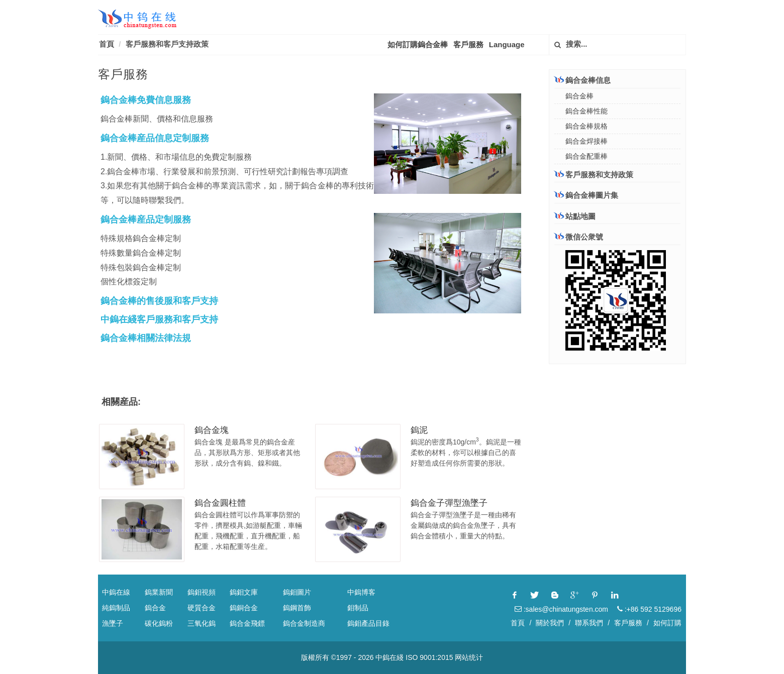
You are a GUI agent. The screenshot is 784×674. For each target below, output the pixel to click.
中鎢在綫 (389, 657)
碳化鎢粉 (159, 623)
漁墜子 (113, 623)
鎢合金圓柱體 (220, 503)
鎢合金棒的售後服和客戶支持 (159, 301)
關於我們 (550, 623)
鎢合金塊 (212, 430)
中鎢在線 (116, 592)
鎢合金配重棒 (586, 156)
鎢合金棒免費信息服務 (146, 100)
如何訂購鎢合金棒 (418, 44)
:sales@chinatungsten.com (561, 609)
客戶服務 (468, 44)
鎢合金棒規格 (586, 126)
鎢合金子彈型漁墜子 (449, 503)
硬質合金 (202, 608)
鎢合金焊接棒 (586, 141)
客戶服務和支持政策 (594, 175)
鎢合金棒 (579, 96)
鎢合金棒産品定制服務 (146, 219)
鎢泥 (419, 430)
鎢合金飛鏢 (247, 623)
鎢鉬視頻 (202, 592)
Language (507, 44)
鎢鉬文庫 (244, 592)
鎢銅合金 (244, 608)
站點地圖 (575, 216)
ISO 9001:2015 (429, 657)
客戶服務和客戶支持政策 (167, 44)
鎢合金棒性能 (586, 111)
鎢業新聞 (159, 592)
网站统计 (469, 657)
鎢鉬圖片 (297, 592)
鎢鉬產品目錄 (368, 623)
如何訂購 (667, 623)
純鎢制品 (116, 608)
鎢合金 (155, 608)
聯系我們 (589, 623)
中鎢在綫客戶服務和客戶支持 (159, 319)
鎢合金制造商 (304, 623)
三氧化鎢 (202, 623)
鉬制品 (358, 608)
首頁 (107, 44)
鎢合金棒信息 (582, 80)
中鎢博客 (361, 592)
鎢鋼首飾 (297, 608)
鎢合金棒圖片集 (586, 195)
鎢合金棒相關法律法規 (146, 338)
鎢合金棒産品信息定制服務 (155, 138)
